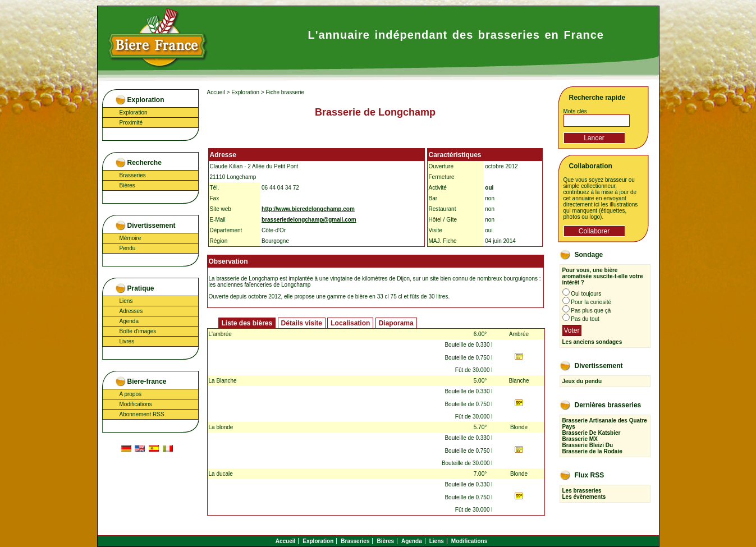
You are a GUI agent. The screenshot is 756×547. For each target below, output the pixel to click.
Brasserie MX (580, 439)
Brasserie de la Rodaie (592, 451)
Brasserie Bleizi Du (588, 445)
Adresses (131, 311)
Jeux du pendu (582, 381)
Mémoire (130, 238)
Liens (126, 301)
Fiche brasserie (285, 92)
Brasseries (133, 175)
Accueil (216, 92)
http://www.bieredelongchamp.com (308, 209)
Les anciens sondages (592, 342)
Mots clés (575, 111)
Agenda (129, 321)
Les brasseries (582, 491)
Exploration (134, 112)
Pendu (128, 248)
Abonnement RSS (142, 414)
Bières (127, 185)
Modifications (136, 404)
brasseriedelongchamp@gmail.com (309, 220)
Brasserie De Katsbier (592, 433)
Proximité (131, 123)
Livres (127, 341)
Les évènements (584, 497)
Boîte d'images (138, 331)
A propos (130, 394)
